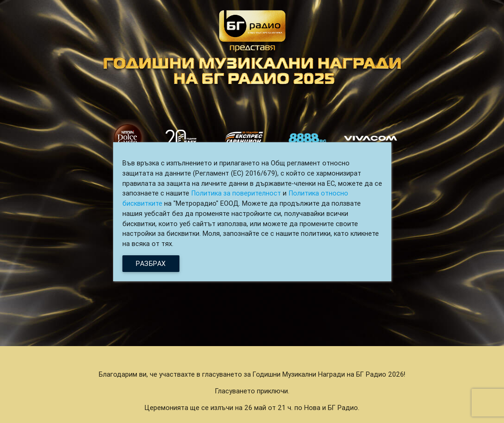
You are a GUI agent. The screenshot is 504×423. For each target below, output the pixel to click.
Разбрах (151, 263)
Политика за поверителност (236, 193)
